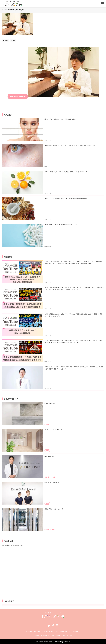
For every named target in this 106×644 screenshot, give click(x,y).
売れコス (37, 635)
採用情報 (69, 635)
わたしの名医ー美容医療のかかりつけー (13, 545)
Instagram (57, 626)
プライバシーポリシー (48, 631)
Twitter (49, 626)
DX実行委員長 (45, 635)
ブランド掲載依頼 (73, 631)
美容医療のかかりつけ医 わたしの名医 (48, 642)
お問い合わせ (30, 631)
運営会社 (38, 631)
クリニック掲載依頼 (61, 631)
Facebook (53, 626)
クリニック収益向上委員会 (58, 635)
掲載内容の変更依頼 (18, 96)
